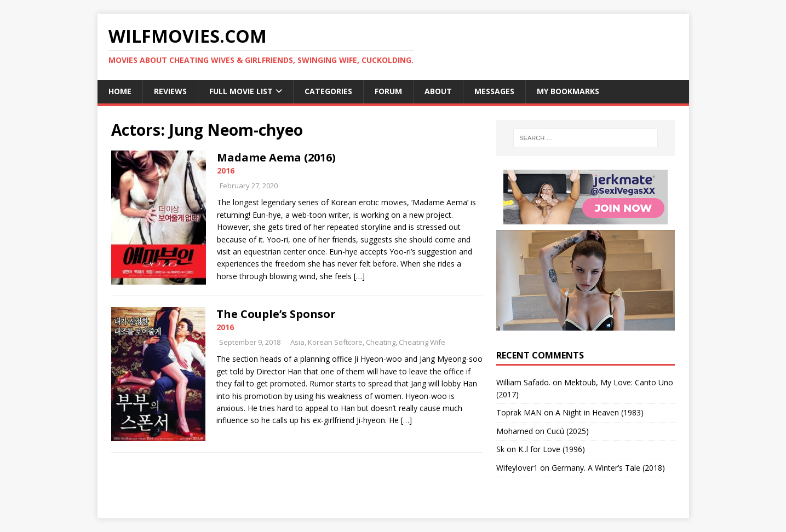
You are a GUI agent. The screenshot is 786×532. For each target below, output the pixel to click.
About (438, 91)
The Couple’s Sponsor (276, 314)
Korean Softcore (335, 342)
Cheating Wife (422, 342)
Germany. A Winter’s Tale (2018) (608, 468)
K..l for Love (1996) (552, 449)
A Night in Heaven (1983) (599, 412)
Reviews (170, 91)
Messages (494, 91)
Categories (328, 91)
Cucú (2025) (568, 431)
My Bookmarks (568, 91)
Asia (297, 342)
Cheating (381, 342)
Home (120, 91)
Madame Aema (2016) (276, 157)
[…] (359, 276)
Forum (388, 91)
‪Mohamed (515, 431)
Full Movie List (241, 91)
